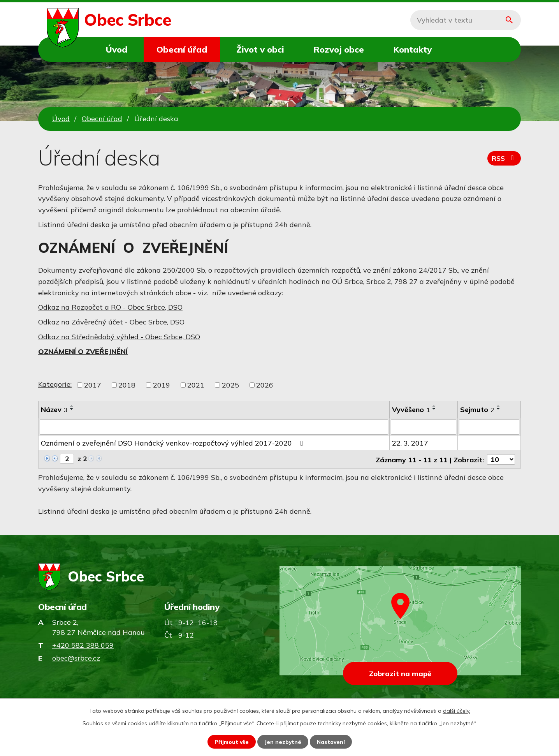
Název (54, 410)
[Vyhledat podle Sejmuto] (489, 427)
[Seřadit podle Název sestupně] (72, 409)
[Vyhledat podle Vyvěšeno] (424, 427)
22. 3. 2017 (410, 443)
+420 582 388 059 (83, 644)
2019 (162, 385)
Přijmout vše (231, 742)
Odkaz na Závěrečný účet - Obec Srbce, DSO (111, 322)
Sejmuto (477, 410)
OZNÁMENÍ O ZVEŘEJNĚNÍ (83, 352)
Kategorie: (55, 384)
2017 (93, 385)
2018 (127, 385)
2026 (265, 385)
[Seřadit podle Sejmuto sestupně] (499, 409)
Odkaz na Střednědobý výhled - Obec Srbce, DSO (119, 337)
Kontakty (412, 49)
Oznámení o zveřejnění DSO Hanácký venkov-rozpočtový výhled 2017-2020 (174, 443)
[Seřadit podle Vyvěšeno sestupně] (434, 409)
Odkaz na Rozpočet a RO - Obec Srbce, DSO (110, 307)
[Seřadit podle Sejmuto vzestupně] (499, 406)
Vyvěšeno (411, 410)
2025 (230, 385)
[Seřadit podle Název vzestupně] (72, 406)
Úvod (117, 49)
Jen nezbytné (283, 742)
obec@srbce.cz (76, 657)
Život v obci (260, 49)
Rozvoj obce (339, 49)
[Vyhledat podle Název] (214, 427)
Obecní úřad (182, 49)
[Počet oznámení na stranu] (501, 459)
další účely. (457, 710)
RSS (504, 159)
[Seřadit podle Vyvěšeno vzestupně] (434, 406)
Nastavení (332, 742)
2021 (196, 385)
